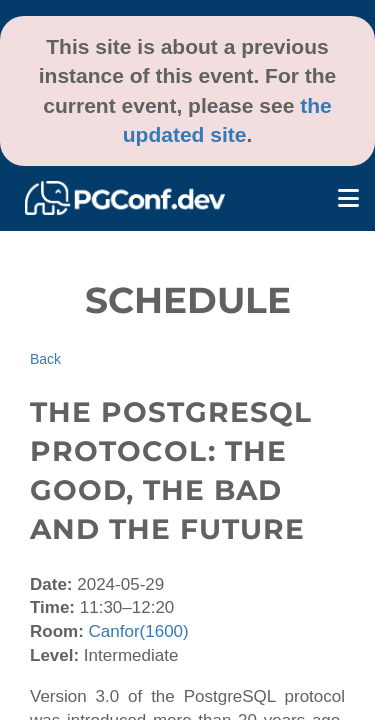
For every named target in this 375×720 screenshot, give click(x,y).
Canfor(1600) (139, 631)
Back (45, 359)
